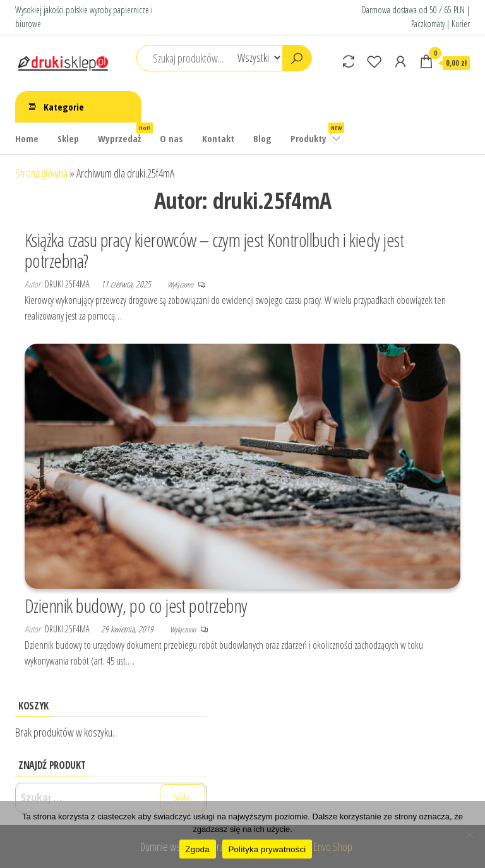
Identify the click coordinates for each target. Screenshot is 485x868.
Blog (262, 138)
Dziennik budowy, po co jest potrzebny (136, 606)
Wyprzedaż (124, 134)
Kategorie (64, 107)
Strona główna (41, 173)
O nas (171, 138)
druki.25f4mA (68, 284)
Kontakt (218, 138)
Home (27, 138)
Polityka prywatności (267, 849)
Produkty (316, 134)
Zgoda (198, 849)
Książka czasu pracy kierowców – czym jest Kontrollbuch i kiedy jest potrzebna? (214, 250)
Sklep (68, 138)
